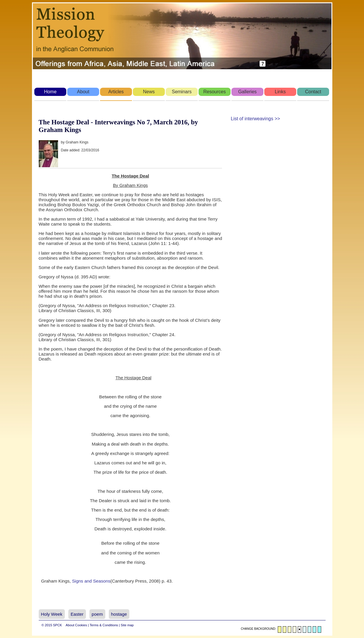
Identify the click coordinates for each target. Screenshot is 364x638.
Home (50, 92)
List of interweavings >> (255, 119)
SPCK (57, 625)
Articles (116, 92)
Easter (77, 614)
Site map (127, 625)
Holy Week (52, 614)
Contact (313, 92)
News (149, 92)
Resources (214, 92)
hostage (119, 614)
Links (280, 92)
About (83, 92)
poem (97, 614)
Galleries (247, 92)
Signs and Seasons (91, 581)
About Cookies (76, 625)
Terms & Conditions (104, 625)
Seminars (182, 92)
